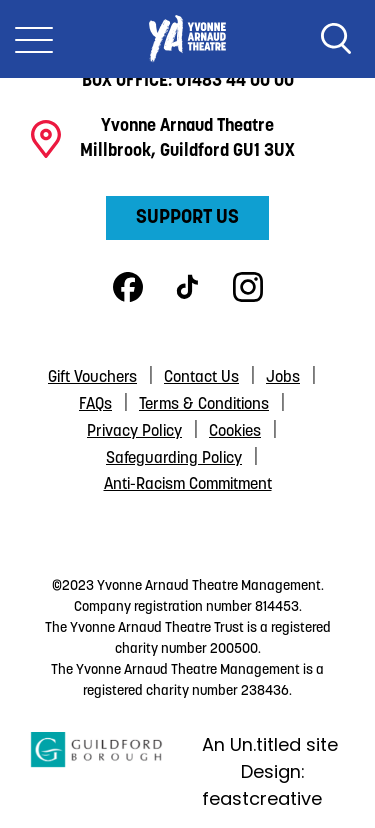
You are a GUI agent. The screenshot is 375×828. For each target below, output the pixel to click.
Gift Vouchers (92, 378)
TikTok (188, 287)
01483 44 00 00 (235, 81)
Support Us (187, 218)
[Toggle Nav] (34, 39)
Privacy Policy (134, 432)
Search (336, 39)
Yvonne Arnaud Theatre (187, 39)
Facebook (128, 287)
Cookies (235, 432)
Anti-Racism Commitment (188, 485)
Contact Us (201, 378)
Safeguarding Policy (174, 459)
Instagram (248, 287)
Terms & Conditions (204, 405)
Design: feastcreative (262, 785)
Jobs (283, 378)
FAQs (95, 405)
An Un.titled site (270, 744)
